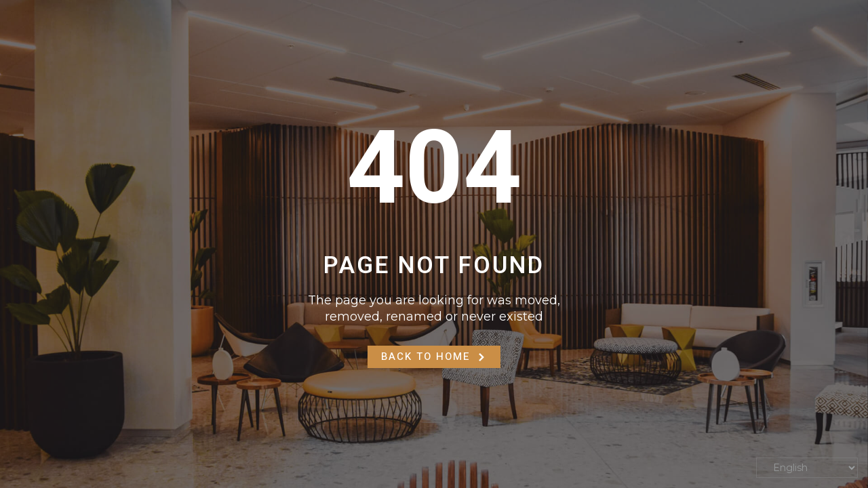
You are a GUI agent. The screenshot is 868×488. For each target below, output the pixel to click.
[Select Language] (807, 468)
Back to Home (434, 357)
